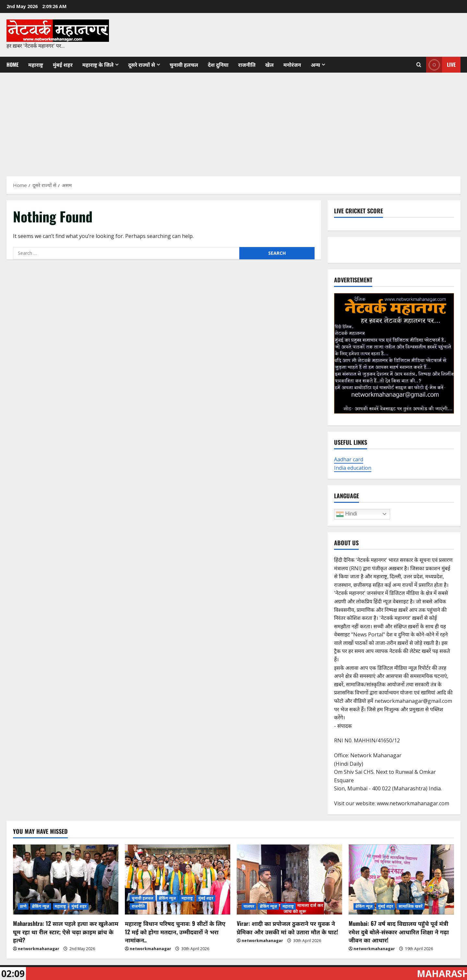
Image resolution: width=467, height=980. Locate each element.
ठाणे (23, 906)
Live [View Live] (441, 65)
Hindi (347, 514)
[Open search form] (419, 65)
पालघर (249, 906)
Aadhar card (349, 459)
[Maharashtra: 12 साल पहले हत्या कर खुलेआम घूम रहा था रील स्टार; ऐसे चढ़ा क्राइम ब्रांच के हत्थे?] (66, 880)
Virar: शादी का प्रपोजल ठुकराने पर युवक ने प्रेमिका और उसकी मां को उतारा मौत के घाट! (287, 927)
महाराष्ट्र (36, 65)
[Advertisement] (233, 121)
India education (353, 468)
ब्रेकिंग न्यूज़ (41, 906)
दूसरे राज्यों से (142, 65)
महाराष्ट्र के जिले (98, 65)
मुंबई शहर (63, 65)
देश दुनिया (218, 65)
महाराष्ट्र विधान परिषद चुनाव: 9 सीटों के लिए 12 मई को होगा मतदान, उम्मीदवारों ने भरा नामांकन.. (175, 931)
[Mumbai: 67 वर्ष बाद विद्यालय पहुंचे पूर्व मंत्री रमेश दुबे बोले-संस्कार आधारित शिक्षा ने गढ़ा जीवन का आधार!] (401, 880)
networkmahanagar (39, 949)
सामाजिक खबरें (411, 906)
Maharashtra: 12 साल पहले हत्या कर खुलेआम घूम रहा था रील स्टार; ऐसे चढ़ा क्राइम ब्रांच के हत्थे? (66, 931)
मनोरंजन (292, 65)
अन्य (315, 65)
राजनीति (247, 65)
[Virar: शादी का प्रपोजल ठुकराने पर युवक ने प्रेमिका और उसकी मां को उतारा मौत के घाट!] (289, 880)
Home (12, 65)
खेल (269, 65)
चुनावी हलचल (184, 65)
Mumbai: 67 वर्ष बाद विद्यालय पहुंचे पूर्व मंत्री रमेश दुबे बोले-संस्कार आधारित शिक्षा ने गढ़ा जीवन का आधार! (399, 931)
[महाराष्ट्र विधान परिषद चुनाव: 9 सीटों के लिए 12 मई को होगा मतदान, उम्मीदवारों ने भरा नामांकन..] (178, 880)
